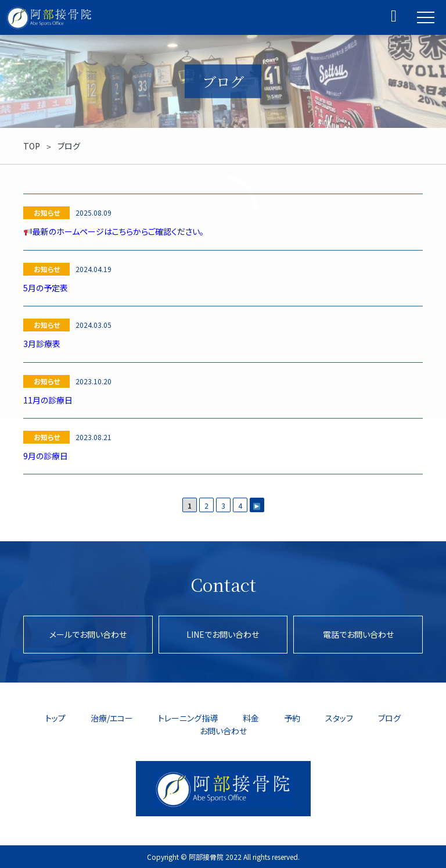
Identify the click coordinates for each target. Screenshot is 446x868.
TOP (32, 146)
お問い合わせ (223, 731)
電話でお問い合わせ (358, 634)
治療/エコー (112, 718)
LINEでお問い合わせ (223, 634)
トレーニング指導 (188, 718)
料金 (251, 718)
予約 (292, 718)
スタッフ (339, 718)
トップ (55, 718)
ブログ (389, 718)
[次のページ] (257, 505)
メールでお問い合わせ (88, 634)
